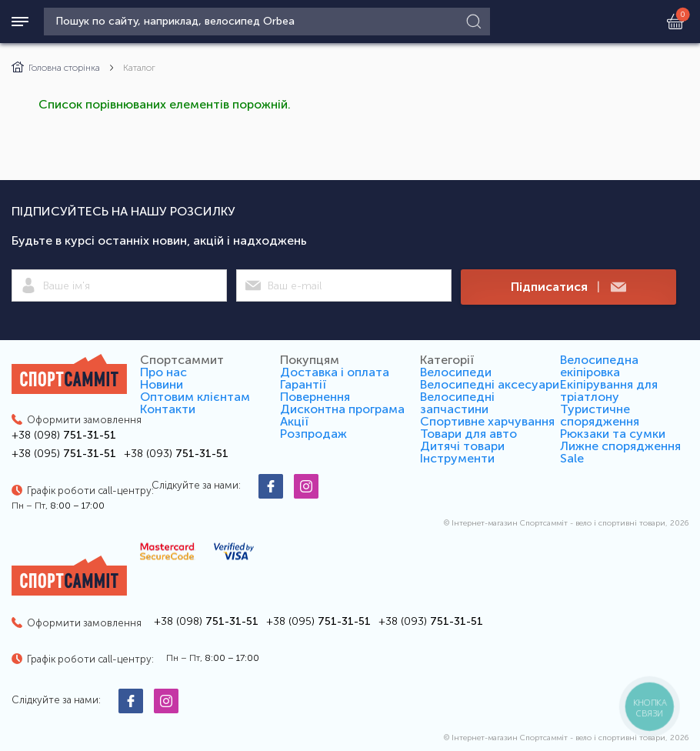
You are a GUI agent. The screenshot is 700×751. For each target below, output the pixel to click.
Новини (162, 384)
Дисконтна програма (342, 409)
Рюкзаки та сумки (613, 434)
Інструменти (457, 458)
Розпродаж (313, 434)
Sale (572, 458)
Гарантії (303, 384)
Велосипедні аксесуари (490, 384)
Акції (294, 421)
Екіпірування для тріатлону (609, 391)
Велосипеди (456, 372)
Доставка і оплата (335, 372)
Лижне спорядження (620, 446)
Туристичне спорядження (600, 415)
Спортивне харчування (487, 421)
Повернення (315, 397)
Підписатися (568, 287)
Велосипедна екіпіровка (599, 366)
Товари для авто (468, 434)
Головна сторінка (56, 68)
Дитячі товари (462, 446)
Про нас (163, 372)
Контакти (168, 409)
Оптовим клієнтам (195, 397)
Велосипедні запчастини (457, 403)
